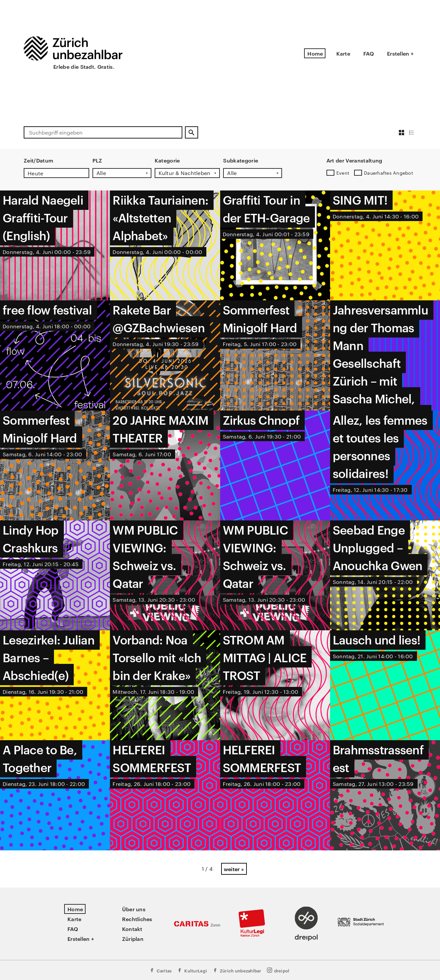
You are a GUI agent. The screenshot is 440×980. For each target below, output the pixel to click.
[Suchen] (192, 132)
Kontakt (132, 929)
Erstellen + (400, 53)
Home (315, 53)
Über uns (134, 909)
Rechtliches (137, 919)
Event (343, 173)
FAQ (369, 53)
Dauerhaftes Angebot (388, 173)
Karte (343, 53)
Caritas (160, 970)
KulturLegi (192, 970)
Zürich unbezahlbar (237, 970)
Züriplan (133, 939)
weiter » (234, 869)
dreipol (278, 970)
